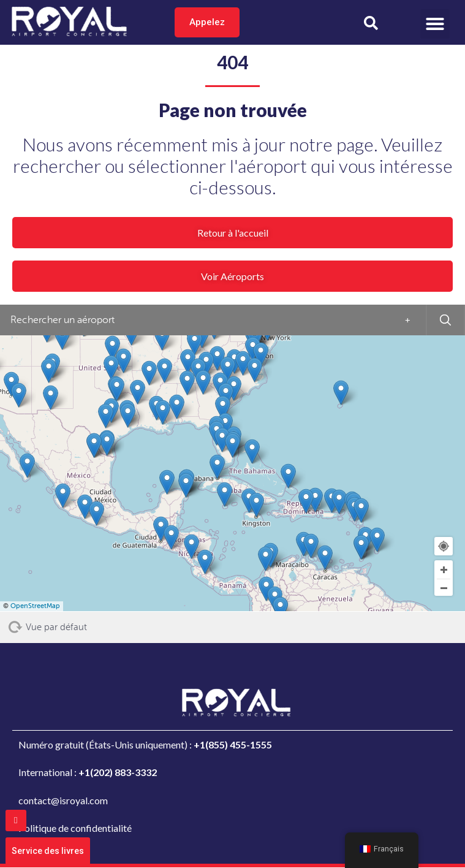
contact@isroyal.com (63, 800)
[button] (435, 24)
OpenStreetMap (35, 606)
